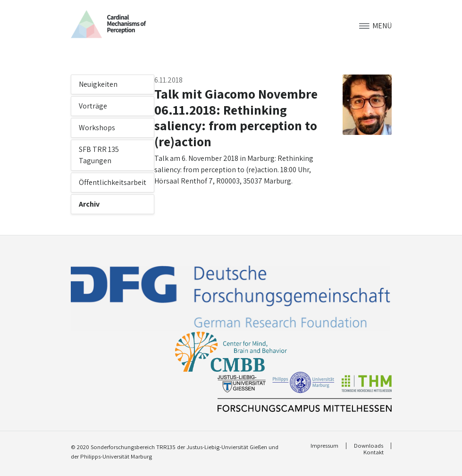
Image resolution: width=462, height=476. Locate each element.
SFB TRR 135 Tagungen (99, 155)
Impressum (324, 446)
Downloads (369, 446)
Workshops (97, 128)
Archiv (89, 204)
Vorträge (93, 106)
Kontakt (374, 452)
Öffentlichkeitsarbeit (113, 182)
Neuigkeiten (98, 84)
